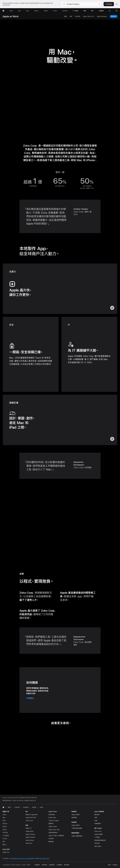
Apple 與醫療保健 (77, 836)
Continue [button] (109, 4)
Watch (5, 827)
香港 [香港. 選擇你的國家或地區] (109, 865)
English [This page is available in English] (115, 865)
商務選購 (74, 818)
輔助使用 (97, 815)
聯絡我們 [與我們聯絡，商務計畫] (114, 16)
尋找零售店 (52, 815)
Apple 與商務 (76, 815)
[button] (82, 4)
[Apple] (3, 11)
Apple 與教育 (76, 825)
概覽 (66, 16)
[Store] (11, 11)
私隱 (96, 821)
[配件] (92, 11)
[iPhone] (36, 11)
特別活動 (97, 843)
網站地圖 (67, 865)
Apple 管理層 (98, 834)
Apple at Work (11, 16)
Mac (4, 818)
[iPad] (28, 11)
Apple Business (102, 16)
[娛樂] (85, 11)
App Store (29, 843)
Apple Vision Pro (88, 16)
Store (4, 815)
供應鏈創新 (98, 824)
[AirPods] (65, 11)
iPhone (5, 824)
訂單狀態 (51, 839)
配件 (4, 842)
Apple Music (30, 831)
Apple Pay (6, 852)
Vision (5, 830)
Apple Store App (54, 830)
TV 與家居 (6, 836)
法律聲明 (59, 865)
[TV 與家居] (75, 11)
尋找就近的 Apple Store (18, 859)
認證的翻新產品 (53, 833)
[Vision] (55, 11)
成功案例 (78, 16)
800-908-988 (44, 859)
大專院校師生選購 (77, 828)
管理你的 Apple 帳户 (32, 815)
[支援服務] (101, 11)
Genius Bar (52, 818)
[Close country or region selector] (117, 4)
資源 (71, 16)
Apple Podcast (30, 837)
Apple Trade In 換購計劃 (56, 836)
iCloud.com (29, 821)
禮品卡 (5, 845)
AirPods (5, 833)
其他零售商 (31, 859)
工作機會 (97, 837)
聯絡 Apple (98, 846)
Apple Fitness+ (30, 834)
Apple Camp (53, 827)
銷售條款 (52, 865)
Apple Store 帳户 (31, 818)
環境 (96, 818)
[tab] (57, 783)
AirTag (5, 839)
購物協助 (51, 842)
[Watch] (46, 11)
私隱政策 (37, 865)
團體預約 (51, 824)
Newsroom (98, 831)
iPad (4, 821)
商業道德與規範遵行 (100, 840)
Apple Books (30, 840)
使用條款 (45, 865)
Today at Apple (54, 821)
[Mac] (20, 11)
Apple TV (29, 828)
